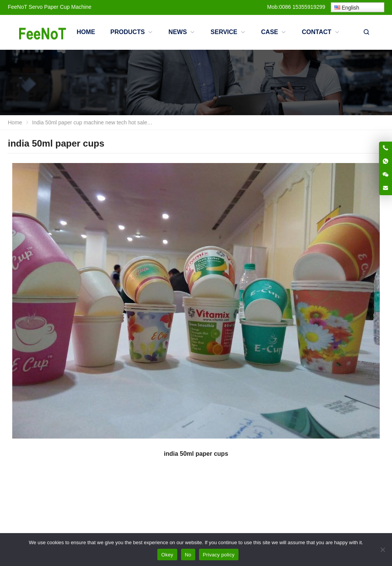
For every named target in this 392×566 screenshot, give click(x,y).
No (188, 555)
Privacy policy (219, 555)
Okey (167, 555)
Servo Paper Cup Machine (60, 7)
